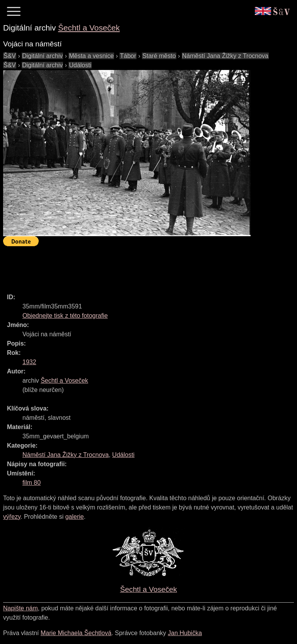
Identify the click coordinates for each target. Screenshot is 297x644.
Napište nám (20, 608)
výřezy (12, 517)
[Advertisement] (144, 266)
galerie (75, 517)
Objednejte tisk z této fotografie (65, 316)
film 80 (32, 483)
